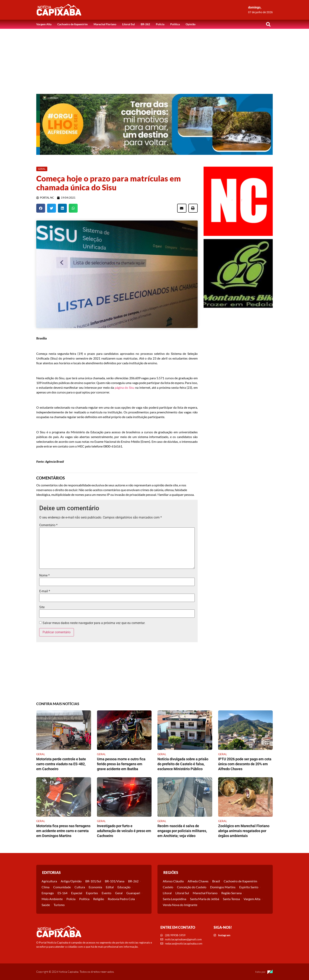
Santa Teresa (231, 899)
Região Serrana (231, 893)
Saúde (46, 905)
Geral (119, 893)
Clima (46, 887)
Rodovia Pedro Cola (121, 899)
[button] (268, 24)
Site (42, 607)
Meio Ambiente (52, 899)
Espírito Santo (249, 887)
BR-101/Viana (115, 881)
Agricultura (49, 881)
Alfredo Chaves (198, 881)
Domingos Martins (223, 887)
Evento (107, 893)
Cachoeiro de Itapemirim (73, 24)
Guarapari (133, 893)
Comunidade (62, 887)
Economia (95, 887)
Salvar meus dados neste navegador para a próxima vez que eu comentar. (94, 623)
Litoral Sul (128, 24)
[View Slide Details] (154, 124)
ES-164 (62, 893)
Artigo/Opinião (71, 881)
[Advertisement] (154, 58)
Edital (110, 887)
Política (175, 24)
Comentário (48, 525)
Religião (99, 899)
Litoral (167, 893)
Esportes (92, 893)
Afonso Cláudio (173, 881)
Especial (77, 893)
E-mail (45, 591)
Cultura (80, 887)
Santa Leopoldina (175, 899)
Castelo (168, 887)
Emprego (48, 893)
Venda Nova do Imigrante (180, 905)
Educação (124, 887)
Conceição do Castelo (192, 887)
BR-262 (145, 24)
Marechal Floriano (105, 24)
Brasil (216, 881)
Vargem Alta (44, 24)
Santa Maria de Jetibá (205, 899)
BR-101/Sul (93, 881)
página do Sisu (125, 387)
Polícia (160, 24)
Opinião (191, 24)
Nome (44, 575)
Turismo (59, 905)
